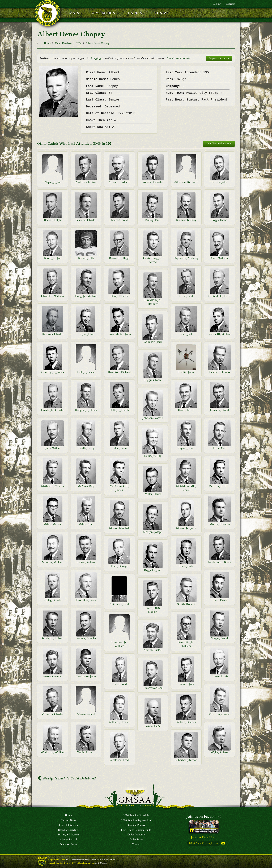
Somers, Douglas (86, 638)
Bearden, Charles (86, 220)
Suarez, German (53, 676)
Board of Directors (68, 830)
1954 (79, 43)
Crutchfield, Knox (219, 296)
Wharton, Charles (219, 714)
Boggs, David (219, 220)
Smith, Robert (186, 604)
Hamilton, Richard (119, 372)
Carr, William (219, 258)
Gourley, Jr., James (53, 372)
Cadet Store (136, 840)
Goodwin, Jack (153, 342)
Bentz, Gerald (119, 220)
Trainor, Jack (186, 684)
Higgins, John (153, 380)
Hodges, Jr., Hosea (86, 410)
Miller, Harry (153, 494)
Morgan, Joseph (153, 532)
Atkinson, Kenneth (186, 182)
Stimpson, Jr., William (119, 644)
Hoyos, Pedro (186, 410)
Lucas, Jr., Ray (153, 456)
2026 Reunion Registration (136, 820)
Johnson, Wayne (153, 418)
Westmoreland (86, 714)
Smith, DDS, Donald (153, 610)
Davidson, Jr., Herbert (153, 302)
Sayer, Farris (220, 600)
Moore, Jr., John (186, 528)
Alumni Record (68, 840)
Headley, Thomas (220, 372)
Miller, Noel (86, 524)
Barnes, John (219, 182)
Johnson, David (219, 410)
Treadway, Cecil (153, 688)
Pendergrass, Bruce (219, 562)
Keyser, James (186, 448)
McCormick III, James (119, 488)
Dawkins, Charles (53, 334)
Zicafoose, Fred (119, 760)
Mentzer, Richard (219, 486)
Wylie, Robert (86, 752)
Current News (68, 820)
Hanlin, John (186, 372)
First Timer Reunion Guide (136, 830)
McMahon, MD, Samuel (186, 488)
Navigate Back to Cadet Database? (66, 778)
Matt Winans (101, 863)
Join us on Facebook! (204, 816)
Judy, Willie (52, 448)
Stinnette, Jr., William (186, 644)
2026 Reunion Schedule (136, 815)
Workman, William (53, 752)
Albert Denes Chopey (97, 43)
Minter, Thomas (220, 524)
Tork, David (119, 684)
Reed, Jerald (186, 566)
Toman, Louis (219, 676)
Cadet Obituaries (68, 825)
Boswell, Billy (86, 258)
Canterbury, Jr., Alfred (153, 260)
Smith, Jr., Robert (52, 638)
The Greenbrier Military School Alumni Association (90, 860)
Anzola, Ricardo (153, 182)
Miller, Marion (53, 524)
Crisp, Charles (119, 296)
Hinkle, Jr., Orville (52, 410)
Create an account (178, 58)
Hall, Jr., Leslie (86, 372)
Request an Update (219, 58)
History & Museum (68, 835)
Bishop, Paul (153, 220)
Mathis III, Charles (53, 486)
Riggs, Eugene (153, 570)
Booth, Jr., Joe (52, 258)
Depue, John (86, 334)
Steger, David (220, 638)
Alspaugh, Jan (52, 182)
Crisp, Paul (186, 296)
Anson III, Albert (119, 182)
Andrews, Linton (86, 182)
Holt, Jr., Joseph (119, 410)
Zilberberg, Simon (186, 760)
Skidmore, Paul (119, 604)
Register (230, 4)
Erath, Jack (186, 334)
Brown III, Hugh (119, 258)
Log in (217, 4)
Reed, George (119, 566)
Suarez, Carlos (153, 650)
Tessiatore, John (86, 676)
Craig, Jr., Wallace (86, 296)
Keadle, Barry (86, 448)
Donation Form (68, 844)
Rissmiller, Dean (86, 600)
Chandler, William (52, 296)
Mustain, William (53, 562)
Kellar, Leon (119, 448)
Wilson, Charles (186, 722)
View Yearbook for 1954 (219, 144)
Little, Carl (220, 448)
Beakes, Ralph (52, 220)
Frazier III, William (219, 334)
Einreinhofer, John (119, 334)
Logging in (97, 58)
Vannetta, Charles (52, 714)
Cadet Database (64, 43)
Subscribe (223, 843)
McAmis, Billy (86, 486)
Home (47, 43)
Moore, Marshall (119, 528)
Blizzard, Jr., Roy (186, 220)
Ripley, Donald (53, 600)
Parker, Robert (86, 562)
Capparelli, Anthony (186, 258)
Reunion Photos (136, 825)
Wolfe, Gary (153, 726)
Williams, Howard (119, 722)
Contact (136, 844)
